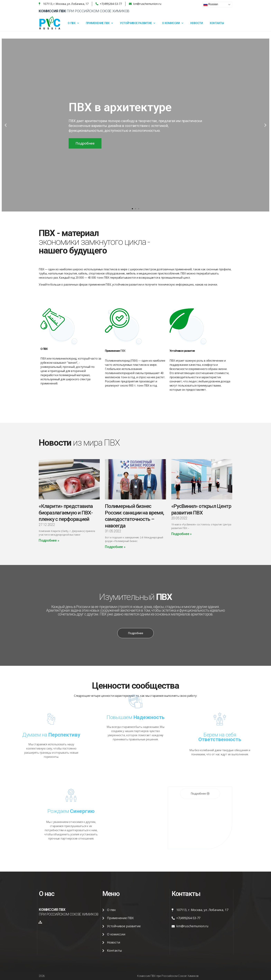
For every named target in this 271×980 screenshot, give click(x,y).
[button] (132, 209)
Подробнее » (49, 540)
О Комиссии (173, 23)
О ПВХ (73, 23)
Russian (211, 4)
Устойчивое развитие (138, 23)
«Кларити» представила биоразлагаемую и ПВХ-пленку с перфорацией (66, 513)
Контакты (217, 23)
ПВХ (115, 352)
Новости (197, 23)
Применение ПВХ (99, 23)
